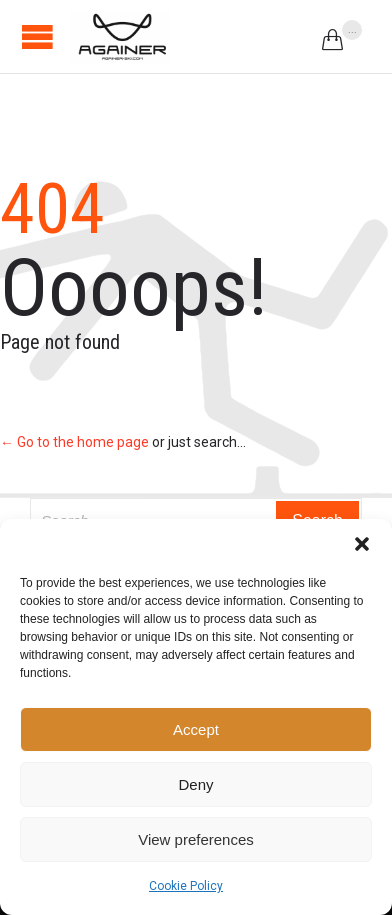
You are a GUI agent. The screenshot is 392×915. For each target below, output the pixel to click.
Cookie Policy (186, 886)
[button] (362, 544)
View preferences (196, 839)
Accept (196, 729)
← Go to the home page (74, 442)
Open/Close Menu (37, 36)
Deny (195, 784)
